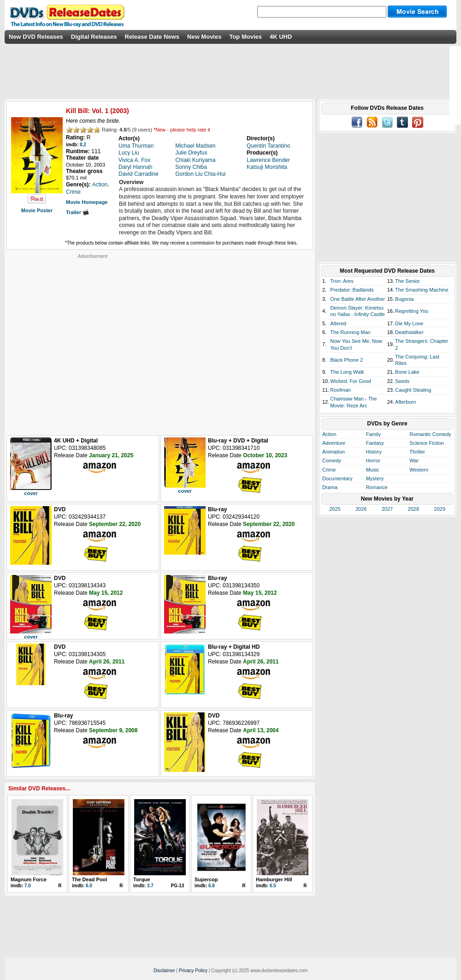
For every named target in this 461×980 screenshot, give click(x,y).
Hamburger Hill (274, 879)
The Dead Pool (89, 879)
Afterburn (405, 402)
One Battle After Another (358, 299)
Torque (142, 879)
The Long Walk (347, 372)
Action (329, 434)
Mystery (375, 478)
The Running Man (350, 332)
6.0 (89, 886)
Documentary (337, 478)
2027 (387, 509)
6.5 (273, 886)
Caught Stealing (413, 390)
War (414, 460)
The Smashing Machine (422, 290)
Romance (377, 487)
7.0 (28, 886)
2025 (335, 509)
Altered (338, 323)
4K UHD (281, 37)
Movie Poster (37, 210)
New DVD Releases (36, 37)
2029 (439, 509)
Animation (334, 452)
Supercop (206, 879)
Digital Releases (94, 37)
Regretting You (412, 311)
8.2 (83, 145)
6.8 (212, 886)
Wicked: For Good (351, 381)
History (374, 452)
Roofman (340, 390)
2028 (414, 509)
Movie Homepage (87, 202)
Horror (373, 460)
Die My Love (409, 323)
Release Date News (152, 37)
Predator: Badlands (352, 290)
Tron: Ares (342, 281)
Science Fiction (427, 443)
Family (373, 434)
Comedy (332, 460)
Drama (330, 487)
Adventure (334, 443)
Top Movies (245, 37)
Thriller (417, 452)
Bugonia (404, 299)
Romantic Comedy (430, 434)
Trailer (77, 212)
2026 (361, 509)
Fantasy (375, 443)
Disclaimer (164, 971)
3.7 (150, 886)
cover (31, 493)
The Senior (408, 281)
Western (419, 470)
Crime (329, 470)
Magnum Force (29, 879)
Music (373, 470)
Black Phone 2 (346, 360)
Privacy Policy (193, 971)
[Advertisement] (86, 346)
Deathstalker (409, 332)
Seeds (402, 381)
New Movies (204, 37)
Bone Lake (407, 372)
